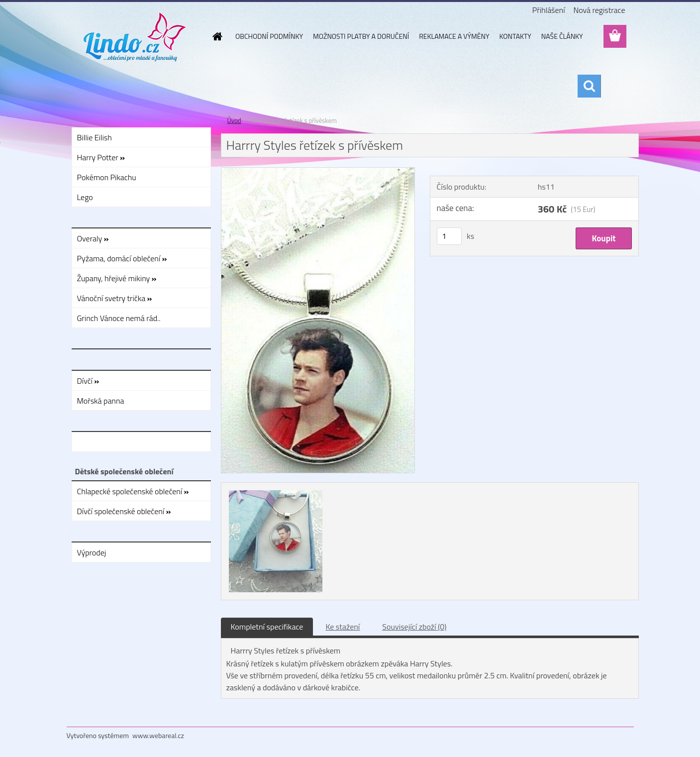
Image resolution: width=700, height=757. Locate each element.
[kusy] (449, 236)
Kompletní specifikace (267, 627)
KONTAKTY (515, 36)
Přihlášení (549, 10)
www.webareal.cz (158, 735)
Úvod (234, 120)
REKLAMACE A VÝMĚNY (454, 36)
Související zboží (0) (414, 627)
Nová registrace (599, 10)
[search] (589, 86)
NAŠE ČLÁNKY (562, 36)
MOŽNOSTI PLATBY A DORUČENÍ (361, 36)
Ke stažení (343, 627)
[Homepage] (216, 36)
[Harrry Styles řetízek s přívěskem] (318, 172)
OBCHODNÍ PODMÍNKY (269, 36)
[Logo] (135, 37)
